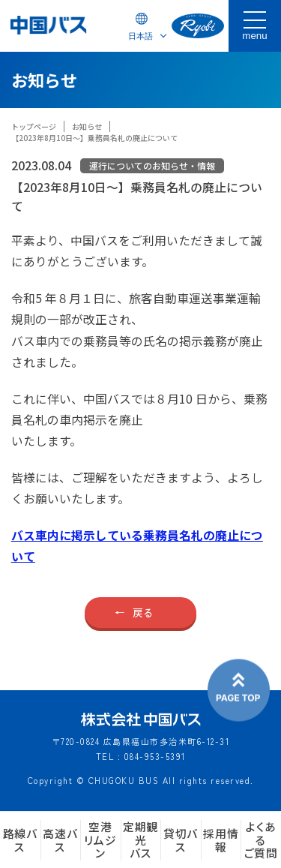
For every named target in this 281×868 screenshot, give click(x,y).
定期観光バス (140, 840)
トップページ (34, 126)
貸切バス (181, 840)
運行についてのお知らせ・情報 (152, 165)
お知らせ (87, 126)
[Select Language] (142, 36)
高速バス (60, 840)
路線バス (20, 840)
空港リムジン (100, 840)
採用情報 (221, 840)
